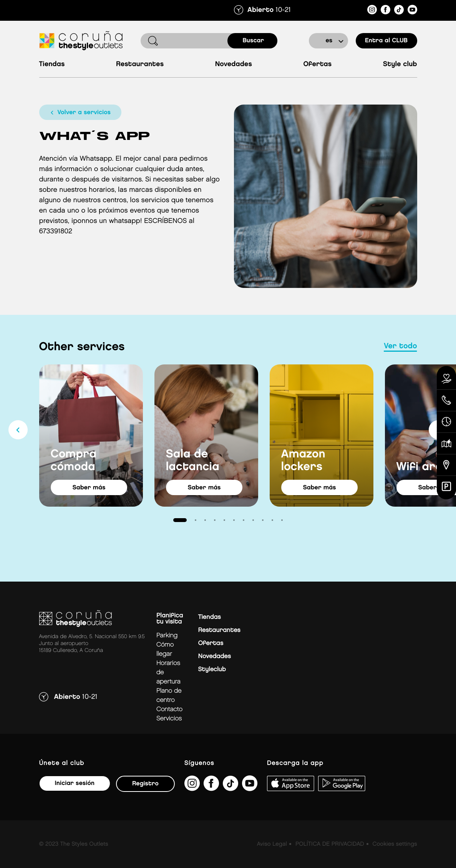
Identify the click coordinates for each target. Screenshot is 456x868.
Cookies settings (395, 844)
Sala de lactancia (193, 461)
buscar (254, 41)
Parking (167, 636)
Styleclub (212, 669)
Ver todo (400, 346)
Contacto (169, 709)
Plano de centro (169, 696)
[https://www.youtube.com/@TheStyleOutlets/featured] (412, 11)
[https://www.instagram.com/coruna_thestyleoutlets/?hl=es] (372, 11)
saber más (89, 488)
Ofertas (317, 64)
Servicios (169, 719)
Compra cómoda (74, 461)
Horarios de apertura (168, 673)
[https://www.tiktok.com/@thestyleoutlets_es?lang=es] (399, 11)
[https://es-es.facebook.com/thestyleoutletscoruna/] (386, 11)
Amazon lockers (303, 461)
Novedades (234, 64)
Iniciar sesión (75, 783)
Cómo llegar (165, 649)
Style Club (400, 64)
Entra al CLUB (386, 41)
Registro (145, 784)
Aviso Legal (272, 844)
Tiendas (52, 64)
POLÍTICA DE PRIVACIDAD (330, 844)
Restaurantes (140, 64)
